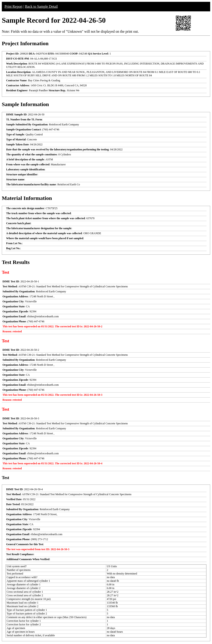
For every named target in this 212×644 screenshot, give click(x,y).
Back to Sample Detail (41, 6)
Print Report (14, 6)
